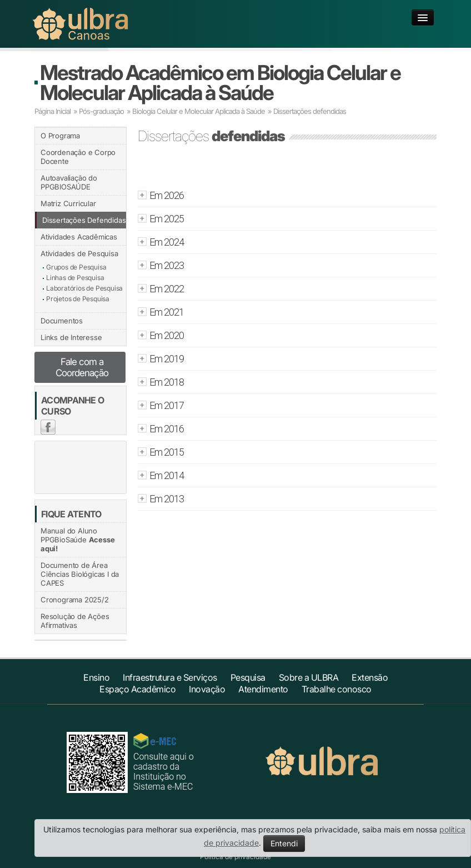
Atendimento (263, 689)
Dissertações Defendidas (84, 220)
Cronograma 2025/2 (75, 600)
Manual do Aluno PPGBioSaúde (77, 540)
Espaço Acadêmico (137, 689)
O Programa (60, 136)
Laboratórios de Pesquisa (84, 288)
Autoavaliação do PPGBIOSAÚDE (69, 182)
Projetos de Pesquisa (78, 299)
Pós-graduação (101, 111)
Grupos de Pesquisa (76, 267)
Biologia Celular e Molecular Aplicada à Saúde (199, 111)
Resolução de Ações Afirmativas (75, 621)
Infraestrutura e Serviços (170, 677)
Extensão (370, 677)
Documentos (62, 321)
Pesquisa (248, 677)
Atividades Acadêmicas (79, 237)
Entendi (284, 843)
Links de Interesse (71, 337)
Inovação (207, 689)
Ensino (96, 677)
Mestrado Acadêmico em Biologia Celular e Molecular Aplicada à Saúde (220, 83)
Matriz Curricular (68, 203)
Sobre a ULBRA (309, 677)
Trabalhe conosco (337, 689)
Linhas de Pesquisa (75, 278)
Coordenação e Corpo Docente (78, 157)
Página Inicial (52, 111)
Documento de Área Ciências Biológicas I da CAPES (80, 574)
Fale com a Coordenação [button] (82, 367)
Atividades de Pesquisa (79, 253)
